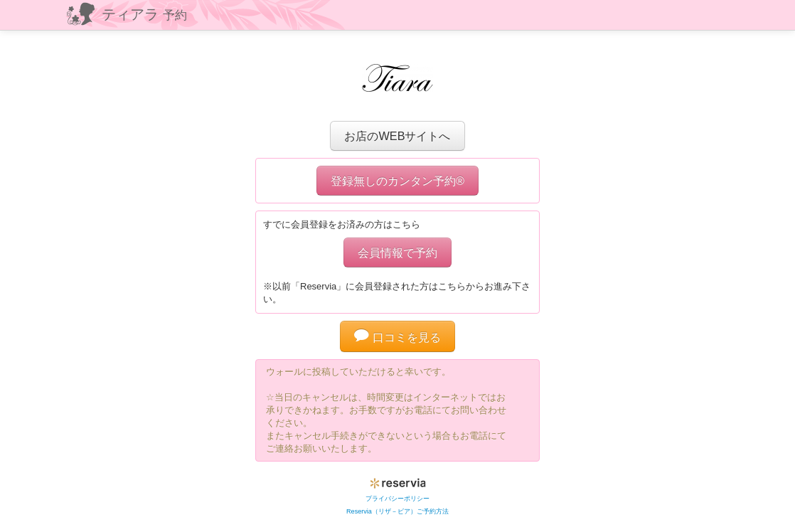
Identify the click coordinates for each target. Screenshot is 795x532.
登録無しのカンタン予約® (397, 181)
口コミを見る (397, 337)
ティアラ (144, 14)
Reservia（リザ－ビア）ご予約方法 (397, 511)
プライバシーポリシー (397, 499)
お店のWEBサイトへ (397, 136)
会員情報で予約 (397, 252)
